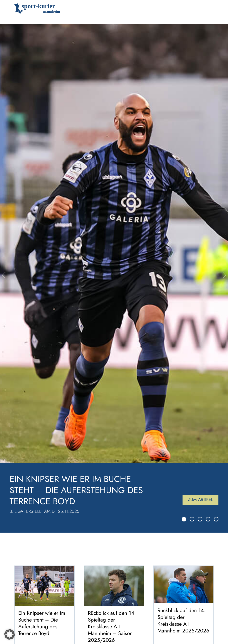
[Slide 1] (184, 519)
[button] (10, 634)
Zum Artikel (200, 500)
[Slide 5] (216, 519)
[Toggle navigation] (207, 9)
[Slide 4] (208, 519)
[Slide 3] (200, 519)
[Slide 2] (192, 519)
